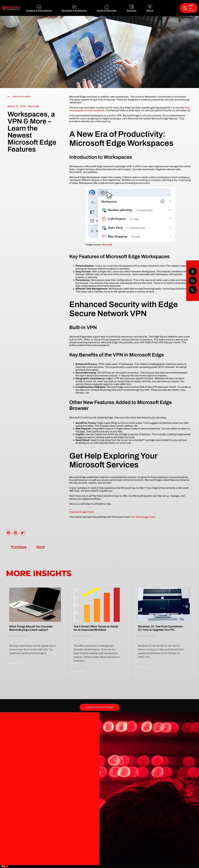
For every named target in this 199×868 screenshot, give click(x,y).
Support (171, 7)
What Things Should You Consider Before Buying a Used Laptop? (31, 628)
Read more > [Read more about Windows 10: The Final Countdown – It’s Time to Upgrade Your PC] (144, 667)
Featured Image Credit (81, 512)
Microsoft (34, 106)
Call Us (191, 7)
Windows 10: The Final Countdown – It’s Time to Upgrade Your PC (161, 628)
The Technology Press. (143, 517)
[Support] (163, 8)
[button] (9, 533)
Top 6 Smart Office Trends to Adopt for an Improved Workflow (96, 628)
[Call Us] (185, 8)
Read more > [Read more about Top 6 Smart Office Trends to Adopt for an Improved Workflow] (80, 671)
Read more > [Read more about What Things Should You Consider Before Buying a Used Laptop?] (15, 664)
